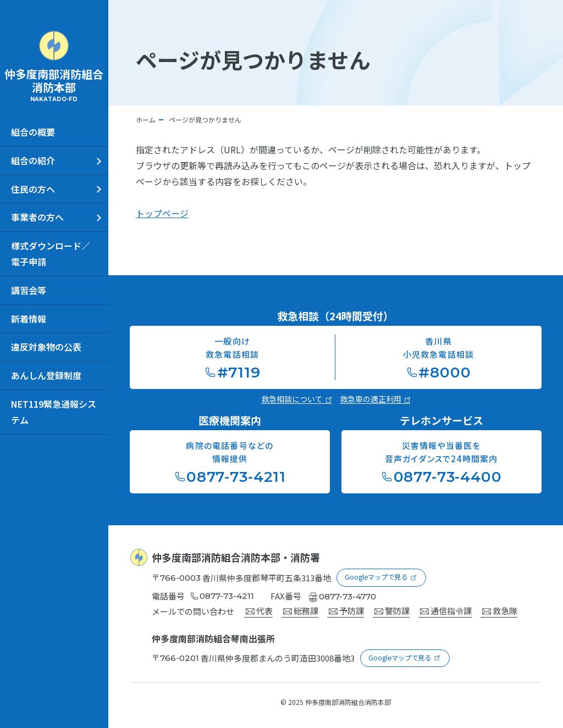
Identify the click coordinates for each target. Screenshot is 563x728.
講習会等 (29, 290)
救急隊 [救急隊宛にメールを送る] (500, 609)
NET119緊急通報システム (54, 412)
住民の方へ (33, 189)
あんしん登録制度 (46, 375)
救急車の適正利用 (375, 399)
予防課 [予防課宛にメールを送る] (346, 609)
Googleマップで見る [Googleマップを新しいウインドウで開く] (377, 576)
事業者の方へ (37, 217)
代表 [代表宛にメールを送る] (259, 609)
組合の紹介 (33, 160)
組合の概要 (33, 132)
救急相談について (296, 399)
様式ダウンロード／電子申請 (51, 254)
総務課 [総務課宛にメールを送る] (301, 609)
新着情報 (29, 319)
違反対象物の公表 (46, 347)
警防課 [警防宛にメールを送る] (392, 609)
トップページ (162, 213)
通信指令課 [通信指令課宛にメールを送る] (446, 609)
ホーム (146, 120)
